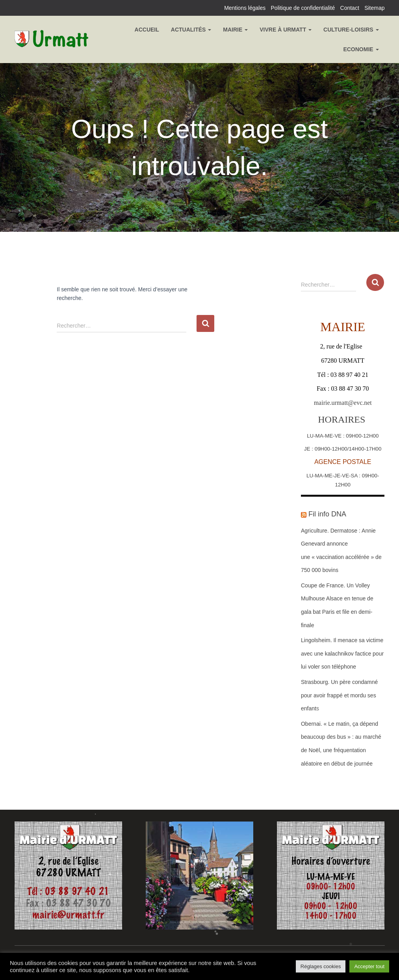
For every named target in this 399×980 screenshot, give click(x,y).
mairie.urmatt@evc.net (343, 403)
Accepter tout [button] (369, 966)
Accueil (147, 30)
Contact (350, 8)
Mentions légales (245, 8)
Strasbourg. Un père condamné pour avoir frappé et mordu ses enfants (339, 695)
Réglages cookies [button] (321, 966)
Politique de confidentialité (303, 8)
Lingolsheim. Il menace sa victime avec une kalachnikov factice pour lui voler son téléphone (342, 653)
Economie (361, 49)
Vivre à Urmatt (286, 30)
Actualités (191, 30)
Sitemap (374, 8)
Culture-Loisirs (351, 30)
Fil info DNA (327, 514)
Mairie (235, 30)
